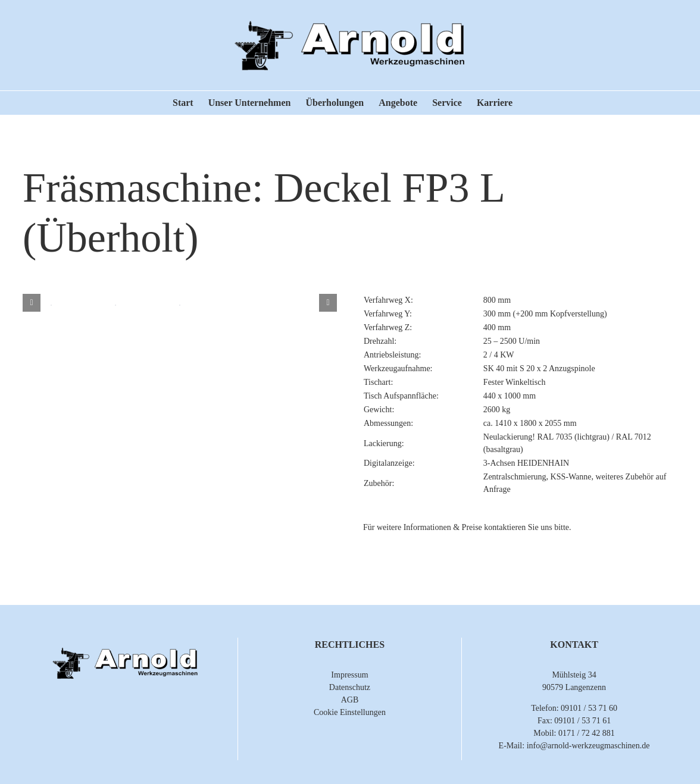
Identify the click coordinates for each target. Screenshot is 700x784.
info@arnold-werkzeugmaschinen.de (588, 746)
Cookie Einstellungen (350, 712)
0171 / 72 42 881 (587, 733)
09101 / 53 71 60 (589, 708)
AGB (350, 700)
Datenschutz (350, 687)
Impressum (349, 675)
